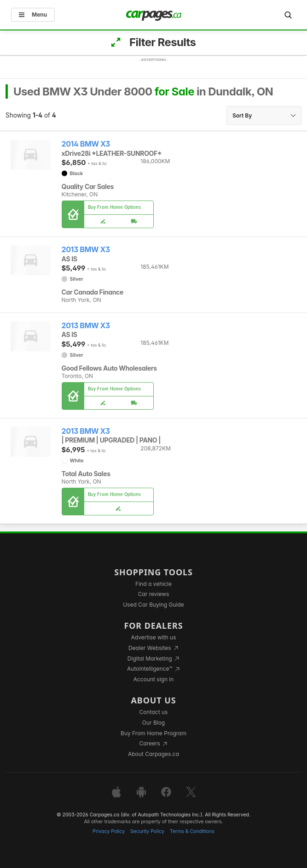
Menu (33, 15)
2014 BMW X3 (86, 144)
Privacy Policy (109, 831)
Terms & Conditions (192, 831)
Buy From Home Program (153, 733)
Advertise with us (154, 637)
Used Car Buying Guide (153, 605)
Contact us (154, 712)
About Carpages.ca (153, 754)
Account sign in (154, 679)
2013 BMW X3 (86, 250)
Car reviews (154, 594)
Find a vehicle (153, 584)
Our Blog (153, 723)
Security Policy (147, 831)
